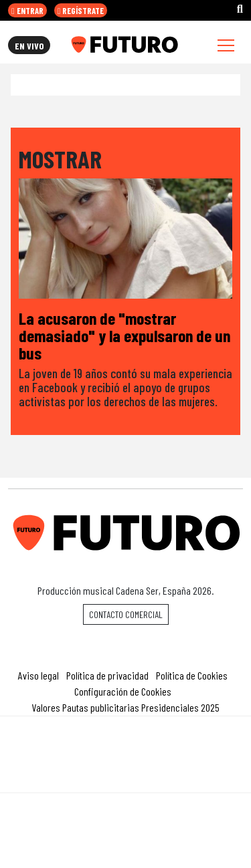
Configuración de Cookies (123, 691)
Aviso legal (38, 675)
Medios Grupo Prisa (126, 778)
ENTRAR (27, 11)
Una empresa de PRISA (126, 745)
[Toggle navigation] (226, 45)
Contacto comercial (126, 614)
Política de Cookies (192, 675)
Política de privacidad (107, 675)
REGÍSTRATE (81, 11)
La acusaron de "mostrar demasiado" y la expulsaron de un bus (124, 335)
